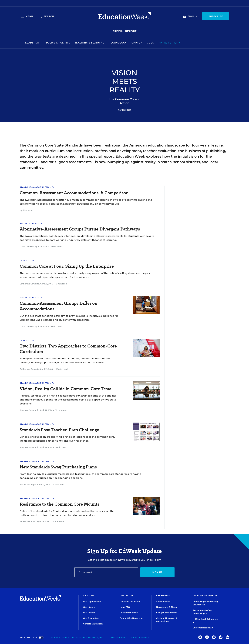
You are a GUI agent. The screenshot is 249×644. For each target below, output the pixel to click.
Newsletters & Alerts (166, 607)
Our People (89, 613)
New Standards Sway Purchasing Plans (58, 467)
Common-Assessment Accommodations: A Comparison (74, 193)
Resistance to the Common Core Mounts (59, 504)
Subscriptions (163, 602)
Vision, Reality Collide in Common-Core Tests (65, 389)
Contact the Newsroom (131, 618)
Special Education (31, 223)
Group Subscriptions (167, 613)
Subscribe (216, 16)
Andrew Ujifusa (28, 522)
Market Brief (191, 43)
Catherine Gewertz (29, 284)
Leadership (55, 43)
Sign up (157, 572)
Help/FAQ (125, 607)
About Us (89, 596)
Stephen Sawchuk (29, 410)
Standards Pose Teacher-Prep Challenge (59, 430)
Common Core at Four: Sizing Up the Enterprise (67, 266)
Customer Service (129, 613)
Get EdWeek (163, 596)
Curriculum (27, 260)
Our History (89, 607)
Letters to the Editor (130, 602)
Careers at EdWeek (93, 624)
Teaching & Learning (112, 43)
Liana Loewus (27, 247)
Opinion (159, 43)
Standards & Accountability (37, 187)
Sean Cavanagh (28, 485)
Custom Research (203, 628)
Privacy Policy (140, 638)
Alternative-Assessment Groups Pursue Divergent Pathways (80, 229)
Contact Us (127, 596)
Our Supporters (91, 618)
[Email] (106, 572)
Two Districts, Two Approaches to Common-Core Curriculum (68, 349)
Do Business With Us (205, 596)
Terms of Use (118, 638)
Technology (140, 43)
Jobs (172, 43)
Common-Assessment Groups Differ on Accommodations (59, 306)
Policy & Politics (80, 43)
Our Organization (92, 602)
